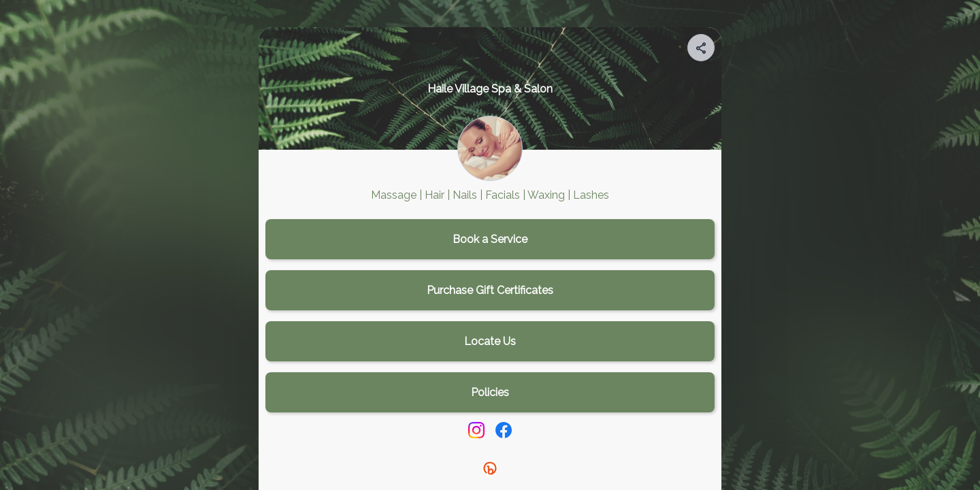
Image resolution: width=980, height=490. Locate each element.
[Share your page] (701, 48)
